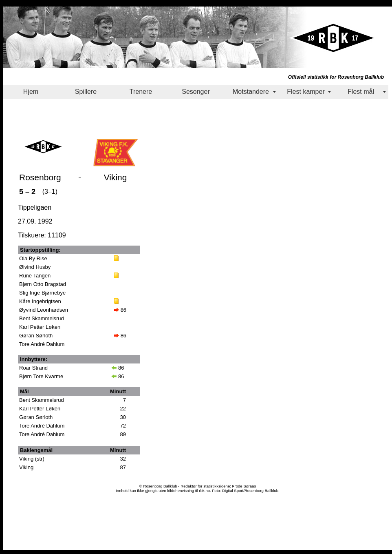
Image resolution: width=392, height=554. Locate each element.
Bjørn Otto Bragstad (43, 284)
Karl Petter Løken (40, 327)
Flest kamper (306, 92)
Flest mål (361, 92)
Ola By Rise (33, 258)
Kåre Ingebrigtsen (40, 301)
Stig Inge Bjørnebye (42, 293)
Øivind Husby (35, 267)
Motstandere (251, 92)
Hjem (31, 92)
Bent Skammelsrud (42, 318)
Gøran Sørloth (36, 336)
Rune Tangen (35, 276)
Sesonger (196, 92)
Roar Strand (33, 368)
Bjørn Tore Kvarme (41, 376)
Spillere (86, 92)
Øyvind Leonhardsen (44, 310)
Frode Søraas (244, 486)
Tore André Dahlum (42, 344)
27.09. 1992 (35, 221)
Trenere (141, 92)
